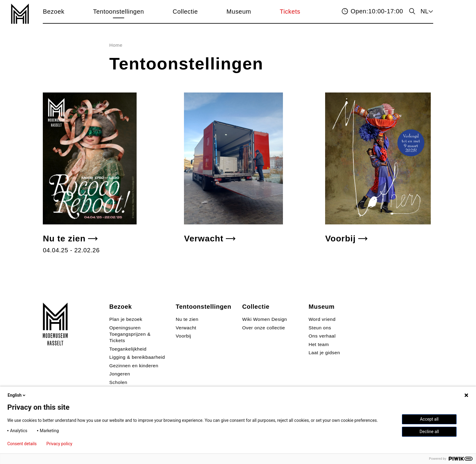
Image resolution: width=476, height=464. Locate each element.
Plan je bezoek (126, 319)
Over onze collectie (264, 328)
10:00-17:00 (377, 12)
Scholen (118, 382)
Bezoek (54, 12)
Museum (239, 12)
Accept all (429, 419)
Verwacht (204, 239)
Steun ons (320, 328)
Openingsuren (125, 328)
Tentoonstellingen (119, 12)
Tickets (290, 12)
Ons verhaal (322, 336)
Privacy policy (59, 444)
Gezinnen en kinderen (134, 366)
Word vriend (322, 319)
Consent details (22, 444)
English (17, 395)
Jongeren (120, 374)
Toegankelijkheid (128, 349)
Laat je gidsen (325, 353)
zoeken (412, 12)
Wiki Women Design (265, 319)
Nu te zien (64, 239)
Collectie (185, 12)
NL (425, 11)
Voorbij (340, 239)
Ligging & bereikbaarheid (137, 357)
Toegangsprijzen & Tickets (130, 337)
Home (116, 45)
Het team (319, 344)
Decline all (429, 432)
